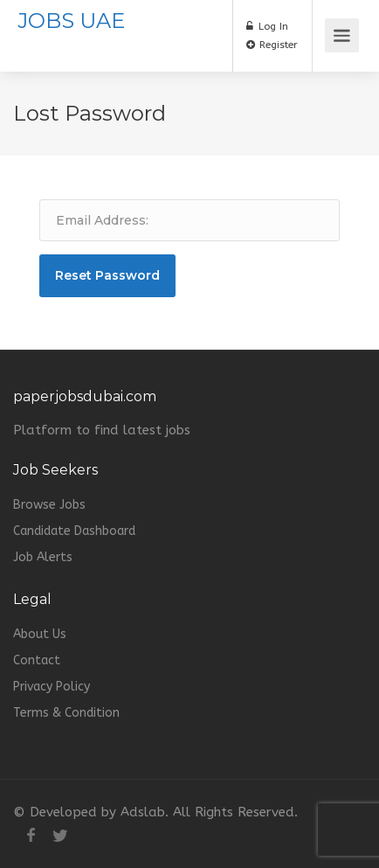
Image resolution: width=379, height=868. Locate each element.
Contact (37, 660)
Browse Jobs (49, 505)
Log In (267, 26)
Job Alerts (43, 557)
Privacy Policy (52, 687)
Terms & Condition (66, 713)
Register (272, 45)
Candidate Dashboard (74, 531)
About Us (40, 634)
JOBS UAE (71, 21)
